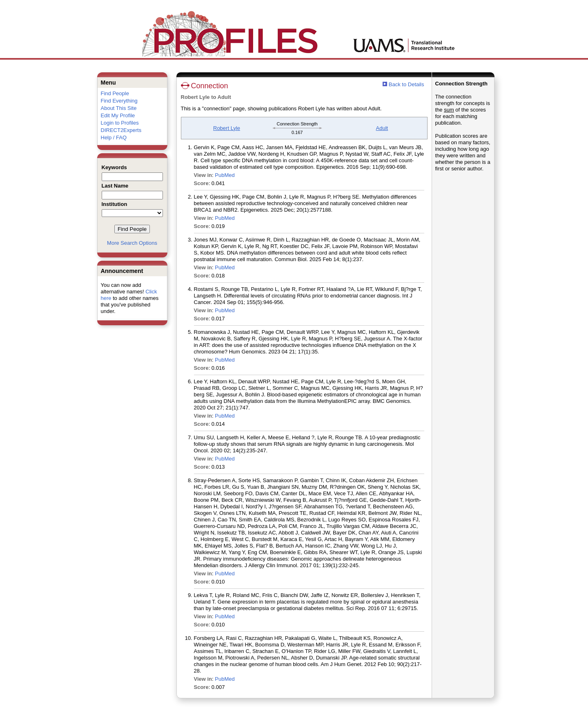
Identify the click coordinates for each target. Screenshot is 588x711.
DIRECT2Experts (121, 130)
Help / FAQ (114, 138)
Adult (382, 128)
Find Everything (119, 101)
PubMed (225, 175)
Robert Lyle (227, 128)
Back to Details (406, 84)
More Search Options (132, 243)
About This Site (119, 108)
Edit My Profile (118, 115)
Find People (115, 93)
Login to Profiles (120, 123)
